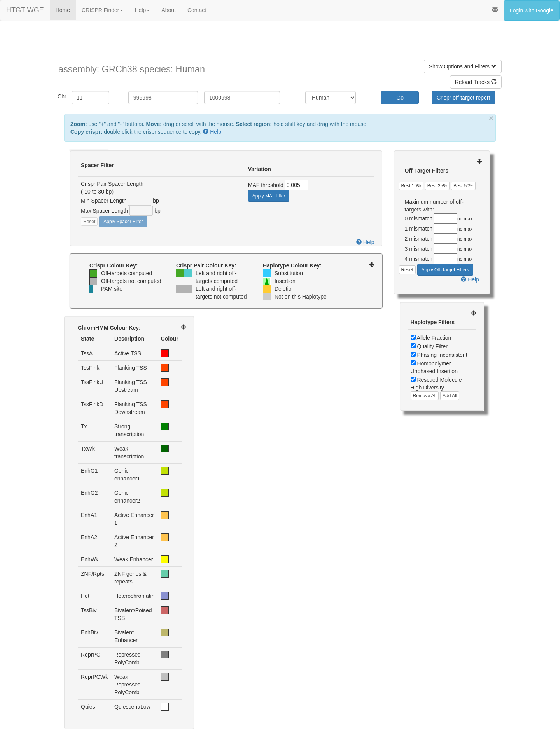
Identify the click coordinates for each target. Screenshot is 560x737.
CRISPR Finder (102, 10)
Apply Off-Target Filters (445, 270)
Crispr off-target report (463, 98)
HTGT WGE (25, 10)
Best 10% (411, 186)
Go (400, 98)
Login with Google (532, 10)
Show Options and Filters (463, 66)
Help (143, 10)
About (169, 10)
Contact (197, 10)
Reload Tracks (476, 82)
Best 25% (437, 186)
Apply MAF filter (269, 196)
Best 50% (463, 186)
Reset (89, 222)
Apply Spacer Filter (123, 222)
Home (63, 10)
